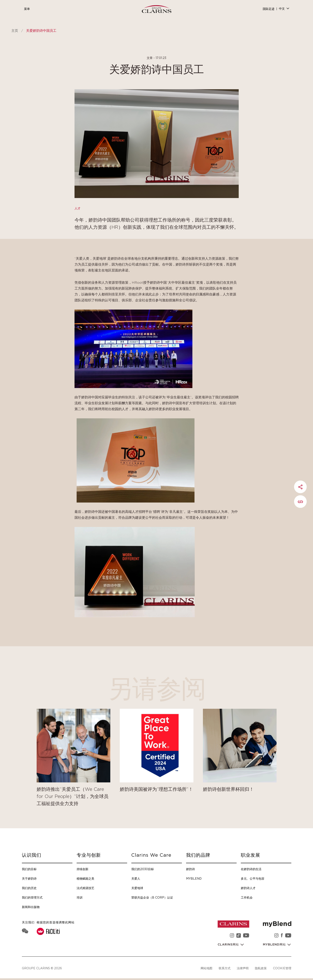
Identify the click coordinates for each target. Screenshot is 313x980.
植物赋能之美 (85, 878)
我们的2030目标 (143, 869)
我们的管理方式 (32, 897)
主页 (15, 31)
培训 (80, 897)
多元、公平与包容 (253, 878)
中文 (282, 9)
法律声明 (243, 968)
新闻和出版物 (31, 907)
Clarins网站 (229, 945)
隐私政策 (261, 968)
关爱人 (136, 878)
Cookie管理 (282, 968)
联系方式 (225, 968)
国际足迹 (269, 9)
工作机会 (247, 897)
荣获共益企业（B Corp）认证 (152, 897)
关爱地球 (137, 888)
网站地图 (206, 968)
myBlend (194, 878)
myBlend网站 (275, 945)
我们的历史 (29, 888)
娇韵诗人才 (248, 888)
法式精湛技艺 (85, 888)
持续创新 (83, 869)
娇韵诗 (190, 869)
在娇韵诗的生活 (251, 869)
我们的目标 (29, 869)
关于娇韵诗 (29, 878)
